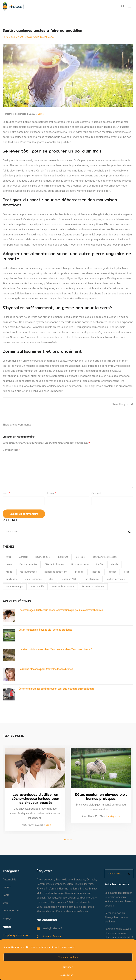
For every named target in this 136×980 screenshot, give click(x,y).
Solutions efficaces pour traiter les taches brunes (46, 669)
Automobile (9, 880)
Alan (23, 825)
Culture (7, 887)
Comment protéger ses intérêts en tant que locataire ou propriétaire (56, 689)
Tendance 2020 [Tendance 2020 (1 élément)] (69, 579)
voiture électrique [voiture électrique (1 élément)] (15, 587)
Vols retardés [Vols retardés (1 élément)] (38, 587)
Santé (14, 37)
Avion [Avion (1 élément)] (9, 557)
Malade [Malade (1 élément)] (114, 564)
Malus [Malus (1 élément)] (9, 572)
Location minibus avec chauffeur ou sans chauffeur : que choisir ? (55, 649)
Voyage (7, 918)
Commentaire (12, 450)
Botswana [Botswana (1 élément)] (63, 557)
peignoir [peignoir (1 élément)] (79, 572)
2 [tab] (68, 840)
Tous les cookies (68, 957)
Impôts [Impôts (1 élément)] (100, 564)
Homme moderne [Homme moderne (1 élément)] (80, 564)
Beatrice (8, 114)
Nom (6, 493)
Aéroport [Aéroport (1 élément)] (23, 557)
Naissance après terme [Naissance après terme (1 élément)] (56, 572)
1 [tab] (65, 840)
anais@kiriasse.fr (53, 928)
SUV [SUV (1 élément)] (51, 579)
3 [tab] (71, 840)
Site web (97, 493)
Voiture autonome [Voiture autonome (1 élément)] (116, 579)
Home (5, 37)
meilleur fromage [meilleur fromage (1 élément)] (28, 572)
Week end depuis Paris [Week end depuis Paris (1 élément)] (63, 587)
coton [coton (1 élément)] (9, 564)
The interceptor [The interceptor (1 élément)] (92, 579)
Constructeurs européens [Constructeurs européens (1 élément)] (105, 557)
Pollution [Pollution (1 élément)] (112, 572)
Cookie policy (66, 975)
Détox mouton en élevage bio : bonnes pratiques (45, 630)
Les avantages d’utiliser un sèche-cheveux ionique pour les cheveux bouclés (61, 610)
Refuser (68, 967)
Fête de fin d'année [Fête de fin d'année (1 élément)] (54, 564)
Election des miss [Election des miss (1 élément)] (28, 564)
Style (48, 825)
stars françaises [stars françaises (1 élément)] (33, 579)
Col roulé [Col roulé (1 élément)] (80, 557)
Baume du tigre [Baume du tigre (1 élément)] (43, 557)
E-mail (52, 493)
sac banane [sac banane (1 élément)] (12, 579)
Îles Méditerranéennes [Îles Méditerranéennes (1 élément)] (93, 587)
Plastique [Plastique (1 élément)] (95, 572)
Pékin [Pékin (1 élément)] (127, 572)
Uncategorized (114, 816)
